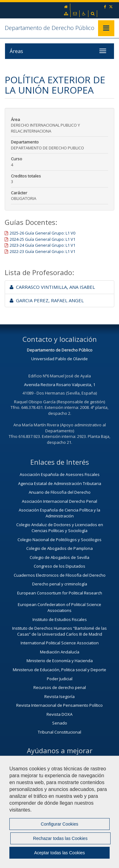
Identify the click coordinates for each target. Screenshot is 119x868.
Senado (60, 723)
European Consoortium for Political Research (60, 593)
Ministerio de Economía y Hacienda (60, 661)
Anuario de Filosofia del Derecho (60, 492)
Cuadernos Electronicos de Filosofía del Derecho (60, 575)
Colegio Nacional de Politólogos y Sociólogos (59, 540)
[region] (59, 812)
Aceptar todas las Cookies (59, 853)
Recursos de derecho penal (60, 687)
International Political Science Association (60, 643)
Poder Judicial (60, 679)
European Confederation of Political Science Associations (59, 607)
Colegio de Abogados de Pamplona (59, 548)
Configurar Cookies (60, 824)
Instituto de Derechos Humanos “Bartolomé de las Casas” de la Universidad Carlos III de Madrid (59, 631)
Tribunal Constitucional (59, 732)
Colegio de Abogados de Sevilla (59, 557)
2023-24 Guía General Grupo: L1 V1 (42, 245)
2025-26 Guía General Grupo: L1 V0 (42, 233)
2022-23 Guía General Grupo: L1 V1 (42, 251)
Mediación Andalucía (60, 652)
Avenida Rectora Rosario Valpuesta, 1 (60, 385)
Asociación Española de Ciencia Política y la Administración (59, 513)
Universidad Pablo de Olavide (59, 359)
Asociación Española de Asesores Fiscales (60, 474)
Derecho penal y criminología (60, 584)
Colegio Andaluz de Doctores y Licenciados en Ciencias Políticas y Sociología (60, 528)
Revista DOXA (59, 714)
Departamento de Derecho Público (50, 28)
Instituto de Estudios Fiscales (60, 619)
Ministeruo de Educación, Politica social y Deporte (59, 670)
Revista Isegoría (59, 696)
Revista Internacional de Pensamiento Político (59, 705)
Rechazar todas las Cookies (60, 838)
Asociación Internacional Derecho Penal (59, 501)
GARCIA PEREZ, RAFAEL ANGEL (47, 300)
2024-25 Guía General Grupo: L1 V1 (42, 239)
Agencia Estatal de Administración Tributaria (60, 483)
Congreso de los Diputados (59, 566)
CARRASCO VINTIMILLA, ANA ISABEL (52, 287)
